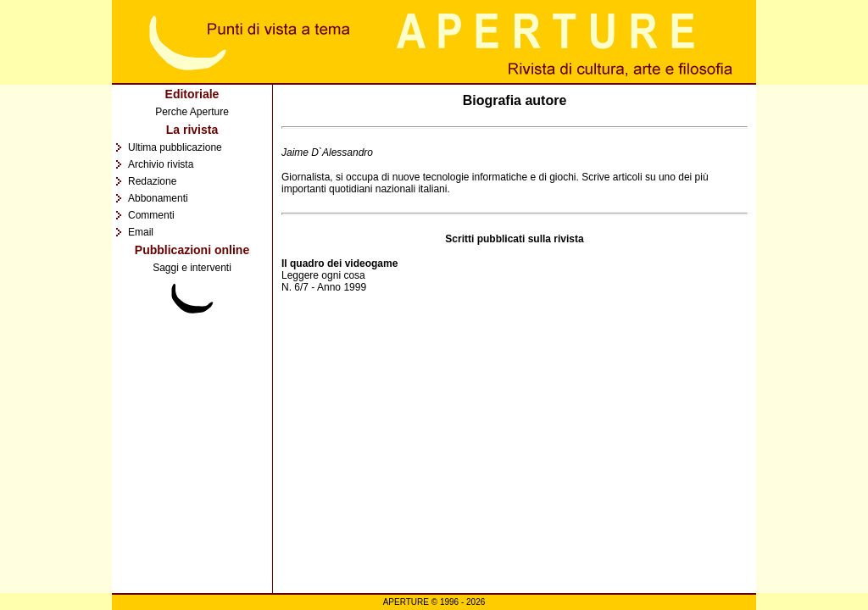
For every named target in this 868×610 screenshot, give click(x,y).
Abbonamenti (158, 198)
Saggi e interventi (192, 268)
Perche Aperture (192, 112)
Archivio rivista (161, 164)
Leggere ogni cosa (323, 275)
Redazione (152, 181)
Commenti (151, 215)
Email (141, 232)
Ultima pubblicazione (175, 147)
